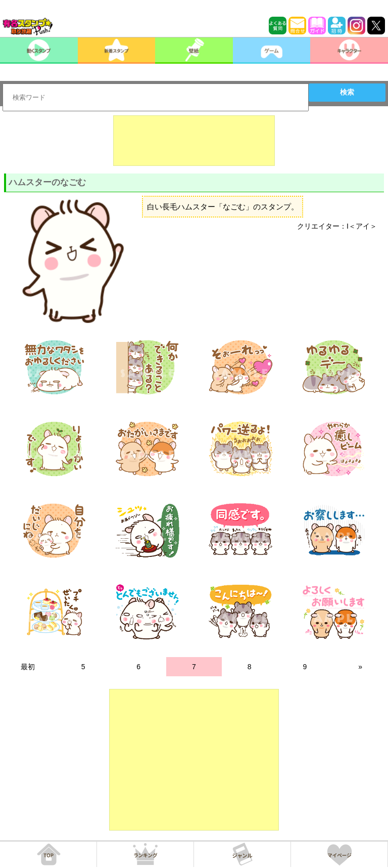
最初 (28, 667)
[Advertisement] (194, 141)
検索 (347, 92)
